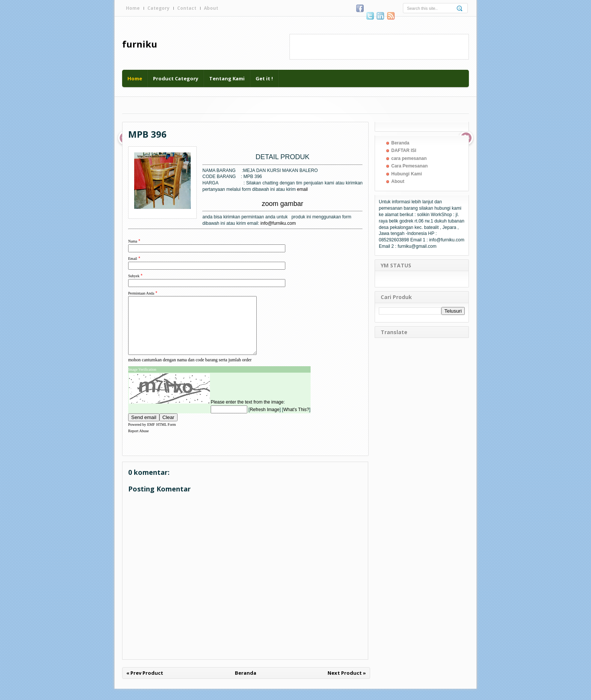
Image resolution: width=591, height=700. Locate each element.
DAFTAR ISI (404, 150)
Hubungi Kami (407, 174)
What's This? (296, 421)
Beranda (246, 684)
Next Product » (347, 684)
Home (133, 8)
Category (158, 8)
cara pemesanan (409, 158)
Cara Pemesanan (410, 166)
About (211, 8)
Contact (187, 8)
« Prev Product (145, 684)
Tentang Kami (227, 78)
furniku (140, 44)
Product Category (176, 78)
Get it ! (264, 78)
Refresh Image (265, 421)
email (302, 189)
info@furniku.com (278, 223)
